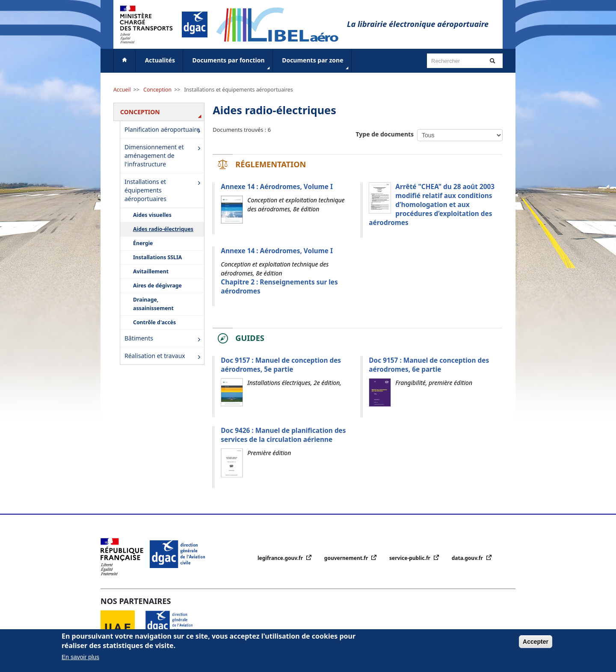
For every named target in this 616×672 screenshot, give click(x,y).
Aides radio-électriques (163, 229)
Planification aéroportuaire (164, 130)
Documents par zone (316, 64)
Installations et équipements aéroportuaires (239, 90)
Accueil (122, 90)
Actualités (160, 60)
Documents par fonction (232, 64)
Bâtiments (164, 339)
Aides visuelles (152, 215)
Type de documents (385, 134)
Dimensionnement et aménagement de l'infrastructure (164, 155)
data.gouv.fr (468, 558)
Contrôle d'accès (154, 322)
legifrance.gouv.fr (281, 558)
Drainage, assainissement (153, 304)
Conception (157, 90)
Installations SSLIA (157, 257)
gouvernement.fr (347, 558)
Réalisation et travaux (164, 357)
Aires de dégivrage (157, 286)
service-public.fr (410, 558)
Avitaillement (151, 271)
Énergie (143, 243)
